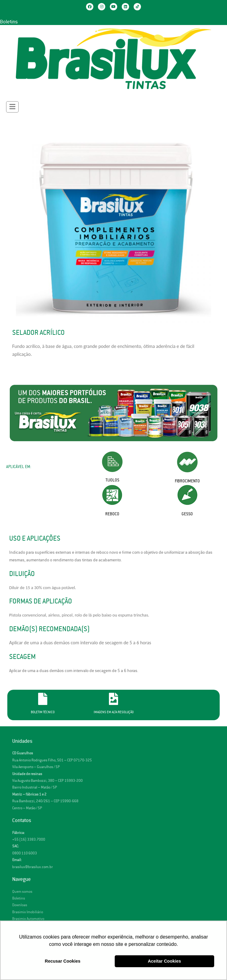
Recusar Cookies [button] (63, 961)
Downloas (20, 905)
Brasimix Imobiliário (28, 912)
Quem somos (22, 892)
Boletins (9, 22)
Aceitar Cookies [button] (164, 961)
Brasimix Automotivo (28, 919)
